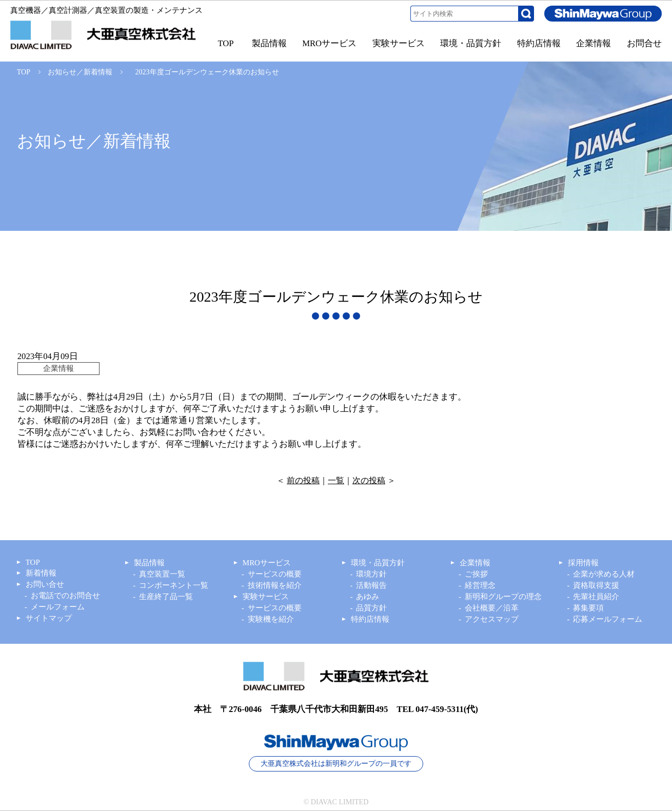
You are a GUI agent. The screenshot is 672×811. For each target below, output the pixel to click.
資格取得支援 (596, 585)
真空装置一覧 (162, 574)
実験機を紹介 (271, 619)
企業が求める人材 (604, 574)
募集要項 (588, 608)
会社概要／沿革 (492, 608)
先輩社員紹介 (596, 597)
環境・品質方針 (378, 563)
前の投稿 (303, 480)
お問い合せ (45, 584)
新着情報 (41, 573)
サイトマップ (49, 618)
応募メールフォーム (608, 619)
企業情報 (475, 563)
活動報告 (371, 585)
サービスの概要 (275, 574)
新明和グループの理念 (503, 597)
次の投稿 (369, 480)
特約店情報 (370, 619)
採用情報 (583, 563)
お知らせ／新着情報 (80, 72)
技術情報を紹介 (275, 585)
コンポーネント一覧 (174, 585)
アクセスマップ (492, 619)
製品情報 (149, 563)
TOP (24, 72)
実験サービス (266, 597)
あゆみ (368, 597)
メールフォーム (58, 607)
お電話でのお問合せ (65, 596)
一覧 (336, 480)
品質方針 (371, 608)
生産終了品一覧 (166, 597)
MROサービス (267, 563)
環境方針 (371, 574)
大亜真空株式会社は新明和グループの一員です (336, 764)
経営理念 (480, 585)
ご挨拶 (476, 574)
